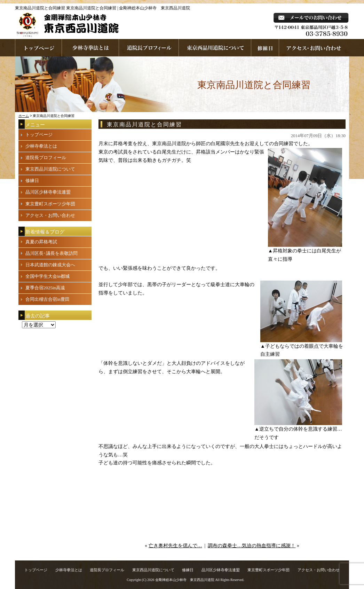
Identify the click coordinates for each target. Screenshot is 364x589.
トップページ (39, 135)
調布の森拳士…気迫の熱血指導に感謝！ (252, 546)
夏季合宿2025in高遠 (45, 288)
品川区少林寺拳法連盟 (48, 192)
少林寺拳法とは (90, 48)
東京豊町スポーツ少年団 (50, 204)
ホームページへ (38, 48)
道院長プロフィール (149, 48)
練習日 (265, 48)
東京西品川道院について (215, 48)
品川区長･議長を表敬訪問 (52, 253)
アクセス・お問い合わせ (50, 215)
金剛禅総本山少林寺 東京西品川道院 (185, 580)
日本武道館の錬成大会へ (50, 265)
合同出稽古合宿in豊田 (48, 299)
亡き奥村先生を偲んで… (175, 546)
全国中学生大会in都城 (48, 276)
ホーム (24, 116)
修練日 (32, 180)
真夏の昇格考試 (41, 242)
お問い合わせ (314, 48)
